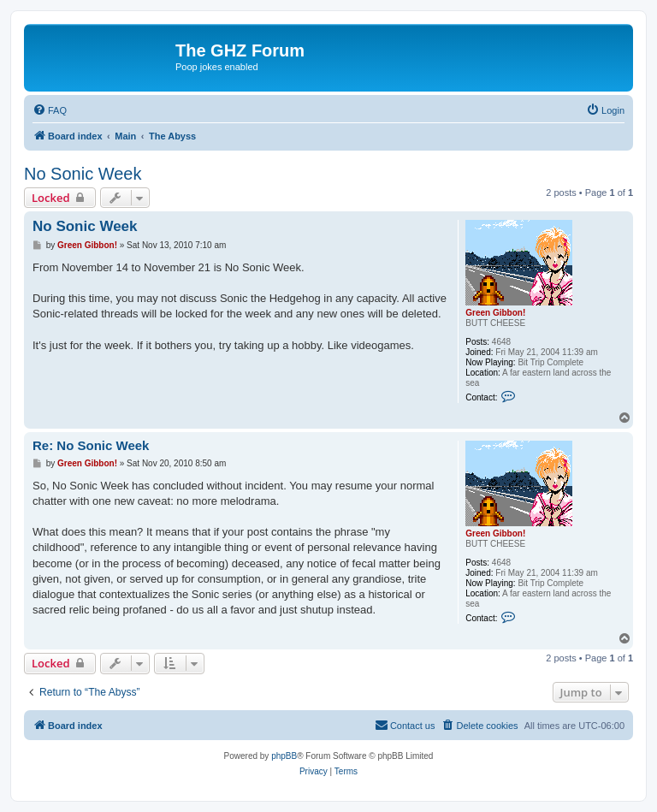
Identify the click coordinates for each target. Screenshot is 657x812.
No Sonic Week (83, 174)
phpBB (284, 756)
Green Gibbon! (495, 313)
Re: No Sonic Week (91, 445)
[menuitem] (50, 110)
